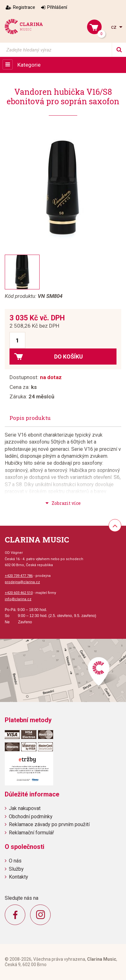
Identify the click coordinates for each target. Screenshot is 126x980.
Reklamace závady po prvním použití (49, 824)
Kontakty (19, 877)
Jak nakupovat (25, 808)
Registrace (24, 7)
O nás (15, 861)
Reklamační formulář (31, 833)
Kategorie (29, 65)
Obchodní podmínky (31, 817)
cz (114, 27)
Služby (16, 869)
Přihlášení (57, 7)
